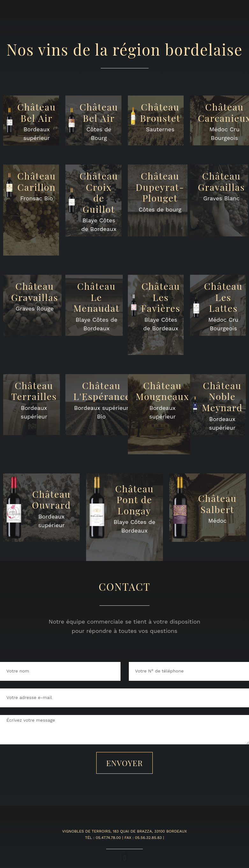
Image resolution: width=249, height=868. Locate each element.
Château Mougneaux (163, 391)
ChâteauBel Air (37, 112)
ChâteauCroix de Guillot (99, 192)
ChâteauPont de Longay (134, 499)
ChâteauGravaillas (222, 181)
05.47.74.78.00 (108, 838)
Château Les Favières (161, 297)
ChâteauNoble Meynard (222, 396)
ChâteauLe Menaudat (96, 297)
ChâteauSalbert (218, 504)
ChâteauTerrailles (34, 391)
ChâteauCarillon (37, 181)
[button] (124, 858)
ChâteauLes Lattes (223, 297)
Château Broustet (160, 112)
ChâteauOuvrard (51, 499)
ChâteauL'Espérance (102, 391)
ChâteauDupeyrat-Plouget (160, 187)
